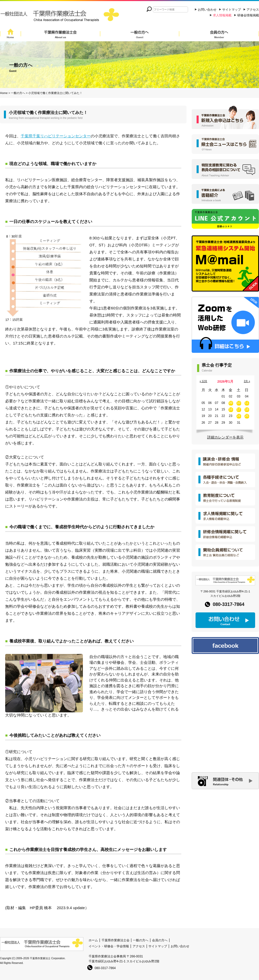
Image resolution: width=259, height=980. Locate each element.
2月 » (247, 381)
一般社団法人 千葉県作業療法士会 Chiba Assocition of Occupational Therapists (61, 16)
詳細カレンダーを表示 (225, 437)
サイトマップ (232, 10)
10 (239, 403)
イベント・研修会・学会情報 (109, 946)
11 (247, 403)
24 (239, 416)
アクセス (253, 10)
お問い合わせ (207, 10)
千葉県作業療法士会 (60, 34)
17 (239, 409)
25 (247, 416)
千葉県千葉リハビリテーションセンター (56, 136)
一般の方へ (140, 34)
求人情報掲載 (222, 15)
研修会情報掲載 (248, 15)
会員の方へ (219, 34)
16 (231, 409)
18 (247, 409)
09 (231, 403)
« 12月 (203, 381)
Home (10, 34)
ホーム (93, 940)
